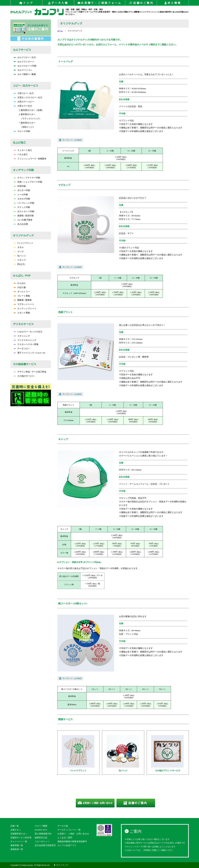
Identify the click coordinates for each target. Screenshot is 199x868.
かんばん (20, 283)
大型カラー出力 (23, 106)
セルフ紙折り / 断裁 (25, 74)
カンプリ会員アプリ (67, 845)
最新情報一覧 (17, 845)
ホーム (60, 31)
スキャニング (22, 336)
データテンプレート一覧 (69, 830)
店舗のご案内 (141, 3)
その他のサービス (24, 376)
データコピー (22, 349)
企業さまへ (16, 830)
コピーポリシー (42, 841)
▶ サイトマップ (61, 865)
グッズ (19, 251)
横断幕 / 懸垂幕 (23, 300)
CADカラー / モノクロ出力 (28, 332)
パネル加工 (21, 154)
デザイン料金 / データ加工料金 (30, 372)
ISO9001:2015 (41, 830)
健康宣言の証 (41, 838)
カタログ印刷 (22, 199)
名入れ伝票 (21, 224)
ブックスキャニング (25, 340)
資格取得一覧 (17, 849)
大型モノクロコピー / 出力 (28, 97)
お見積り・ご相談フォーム (100, 3)
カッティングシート (25, 308)
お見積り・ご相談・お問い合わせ (73, 834)
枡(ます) (19, 264)
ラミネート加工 (23, 150)
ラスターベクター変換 (26, 344)
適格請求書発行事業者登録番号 (72, 841)
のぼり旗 (20, 287)
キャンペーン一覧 (19, 841)
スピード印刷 (22, 131)
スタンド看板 (22, 313)
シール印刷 (21, 195)
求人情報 (173, 3)
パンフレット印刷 (24, 203)
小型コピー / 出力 (24, 93)
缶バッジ (20, 256)
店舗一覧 (15, 826)
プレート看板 (22, 296)
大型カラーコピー (24, 102)
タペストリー (22, 292)
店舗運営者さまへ (19, 834)
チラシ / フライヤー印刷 (27, 178)
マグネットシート (24, 304)
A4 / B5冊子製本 (23, 220)
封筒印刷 (20, 186)
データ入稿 (58, 3)
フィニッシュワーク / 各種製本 (30, 159)
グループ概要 (41, 826)
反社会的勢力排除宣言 (45, 845)
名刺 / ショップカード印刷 (28, 182)
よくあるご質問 (65, 838)
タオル (19, 247)
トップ (26, 3)
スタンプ (20, 260)
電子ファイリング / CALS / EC (30, 353)
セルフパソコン (23, 70)
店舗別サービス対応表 (21, 838)
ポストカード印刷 (24, 211)
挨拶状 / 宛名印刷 (24, 216)
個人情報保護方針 (43, 834)
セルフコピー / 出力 (25, 57)
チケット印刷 (22, 207)
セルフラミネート (24, 62)
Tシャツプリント (24, 243)
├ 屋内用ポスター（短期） (31, 110)
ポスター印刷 (22, 190)
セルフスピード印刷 (25, 66)
